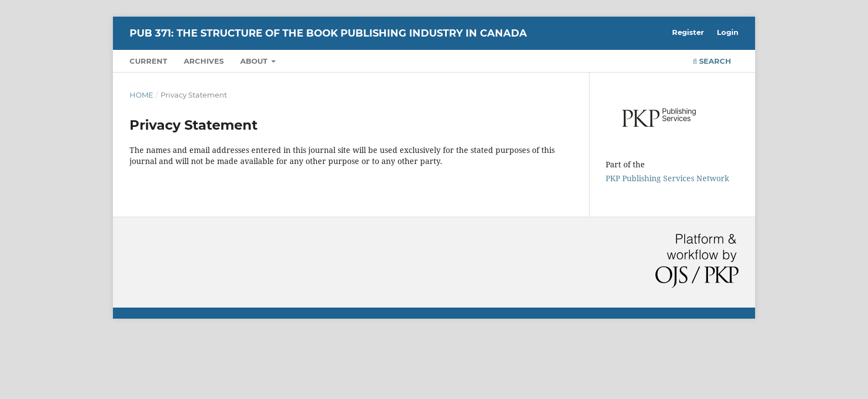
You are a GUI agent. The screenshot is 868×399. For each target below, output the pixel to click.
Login (728, 32)
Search (712, 61)
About (255, 61)
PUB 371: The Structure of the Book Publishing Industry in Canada (328, 33)
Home (141, 95)
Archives (204, 61)
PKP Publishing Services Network (667, 178)
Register (688, 32)
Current (148, 61)
